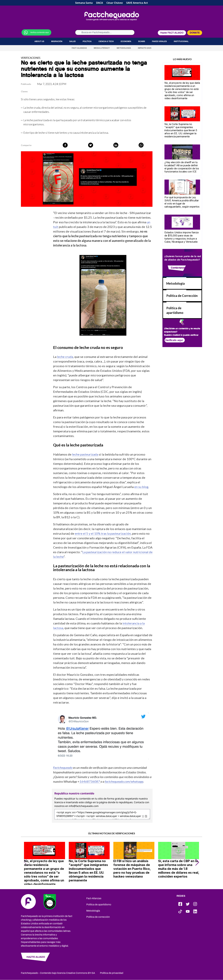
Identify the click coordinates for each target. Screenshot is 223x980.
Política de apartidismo (99, 905)
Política (87, 41)
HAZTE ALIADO (36, 957)
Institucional (181, 41)
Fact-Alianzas (79, 48)
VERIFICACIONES (31, 58)
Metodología (124, 48)
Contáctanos (178, 268)
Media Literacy (102, 48)
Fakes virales (159, 41)
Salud (72, 41)
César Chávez (115, 3)
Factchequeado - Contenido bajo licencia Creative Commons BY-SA (58, 973)
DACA (100, 3)
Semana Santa (84, 3)
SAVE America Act (137, 3)
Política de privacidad (112, 973)
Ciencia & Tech (106, 41)
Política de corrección (98, 917)
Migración (57, 41)
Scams (142, 41)
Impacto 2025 (145, 48)
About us (39, 41)
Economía (126, 41)
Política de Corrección (182, 296)
